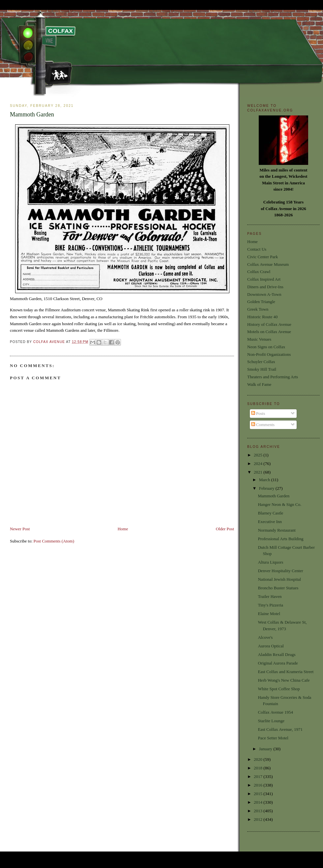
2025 (259, 455)
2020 (259, 759)
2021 (259, 472)
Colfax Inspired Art (264, 279)
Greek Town (258, 309)
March (265, 480)
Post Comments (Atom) (54, 541)
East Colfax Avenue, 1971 (280, 729)
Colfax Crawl (259, 272)
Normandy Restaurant (277, 530)
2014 (259, 802)
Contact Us (257, 249)
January (266, 749)
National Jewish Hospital (279, 579)
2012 (259, 819)
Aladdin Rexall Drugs (277, 654)
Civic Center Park (263, 257)
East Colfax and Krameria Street (286, 672)
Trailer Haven (270, 596)
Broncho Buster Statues (278, 588)
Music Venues (259, 339)
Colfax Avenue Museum (268, 264)
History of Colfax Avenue (269, 324)
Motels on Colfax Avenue (269, 332)
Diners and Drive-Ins (265, 287)
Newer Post (20, 529)
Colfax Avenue (50, 342)
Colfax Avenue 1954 (275, 712)
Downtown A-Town (264, 294)
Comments (263, 425)
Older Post (225, 529)
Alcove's (265, 637)
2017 (259, 776)
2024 (259, 464)
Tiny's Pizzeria (270, 605)
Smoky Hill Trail (262, 369)
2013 (259, 811)
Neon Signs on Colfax (266, 347)
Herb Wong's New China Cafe (284, 680)
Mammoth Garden (274, 496)
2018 (259, 768)
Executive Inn (270, 522)
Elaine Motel (269, 614)
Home (123, 529)
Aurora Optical (271, 646)
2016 (259, 785)
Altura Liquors (270, 562)
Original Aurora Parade (278, 663)
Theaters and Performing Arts (273, 377)
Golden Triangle (261, 302)
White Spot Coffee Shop (279, 689)
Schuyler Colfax (261, 362)
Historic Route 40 (262, 317)
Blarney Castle (270, 513)
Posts (258, 413)
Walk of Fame (259, 384)
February (267, 488)
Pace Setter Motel (273, 738)
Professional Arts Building (280, 539)
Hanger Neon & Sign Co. (279, 504)
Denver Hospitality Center (280, 571)
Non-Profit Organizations (269, 354)
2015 (259, 794)
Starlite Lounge (271, 721)
